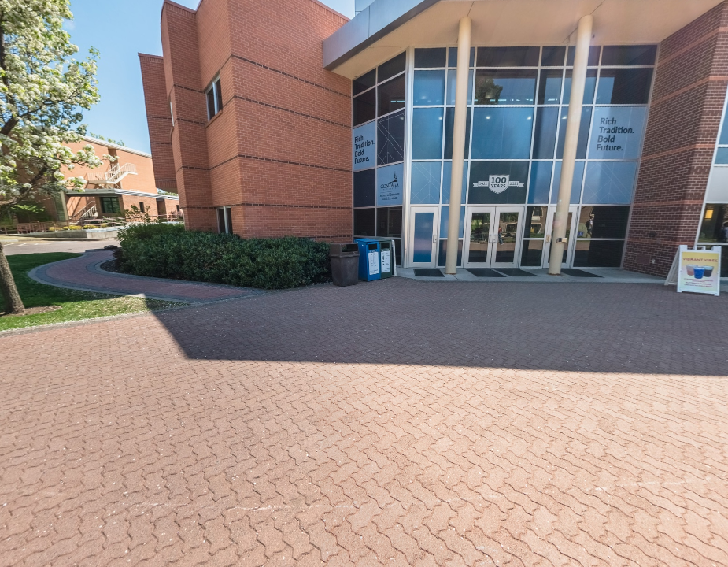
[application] (364, 283)
